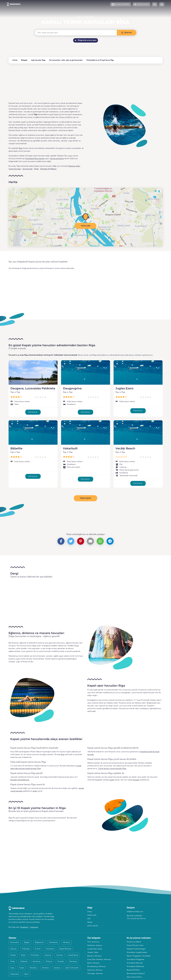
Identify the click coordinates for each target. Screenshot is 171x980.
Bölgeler (24, 60)
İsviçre (22, 968)
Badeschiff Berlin (133, 970)
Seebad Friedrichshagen (136, 949)
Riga (87, 17)
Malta (13, 961)
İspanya (57, 968)
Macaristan (15, 974)
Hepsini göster (85, 498)
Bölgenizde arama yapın (86, 40)
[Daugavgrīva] (86, 372)
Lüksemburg (73, 955)
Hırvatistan (35, 955)
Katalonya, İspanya (95, 945)
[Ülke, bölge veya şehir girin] (76, 33)
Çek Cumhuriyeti (72, 968)
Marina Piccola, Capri (135, 945)
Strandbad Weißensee (135, 967)
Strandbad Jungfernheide (137, 952)
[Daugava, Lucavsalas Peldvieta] (33, 372)
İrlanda (13, 955)
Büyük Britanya (65, 949)
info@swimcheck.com (135, 912)
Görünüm (33, 412)
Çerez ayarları (93, 926)
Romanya (73, 961)
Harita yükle (86, 226)
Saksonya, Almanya (95, 970)
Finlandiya (26, 949)
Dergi (90, 912)
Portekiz (61, 961)
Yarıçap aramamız (57, 159)
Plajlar (36, 169)
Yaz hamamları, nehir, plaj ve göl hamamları (66, 60)
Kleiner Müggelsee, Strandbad (139, 956)
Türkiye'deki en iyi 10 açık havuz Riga (100, 60)
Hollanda (24, 961)
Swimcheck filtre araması (35, 159)
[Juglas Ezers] (138, 372)
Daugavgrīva (72, 388)
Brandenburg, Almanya (96, 967)
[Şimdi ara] (127, 33)
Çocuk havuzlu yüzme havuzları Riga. (112, 769)
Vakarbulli (70, 448)
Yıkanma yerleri (74, 166)
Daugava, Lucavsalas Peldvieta (33, 388)
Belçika (27, 942)
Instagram (34, 927)
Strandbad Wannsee (135, 963)
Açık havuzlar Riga (38, 60)
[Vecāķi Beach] (138, 432)
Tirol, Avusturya (93, 942)
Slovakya (33, 968)
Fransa (38, 949)
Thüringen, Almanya (95, 974)
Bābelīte (16, 448)
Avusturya (37, 961)
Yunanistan (50, 949)
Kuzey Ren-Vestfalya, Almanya (99, 959)
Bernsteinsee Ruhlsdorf (136, 974)
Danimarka (53, 942)
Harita (15, 60)
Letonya (80, 17)
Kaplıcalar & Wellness (48, 169)
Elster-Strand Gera (134, 977)
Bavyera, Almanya (94, 956)
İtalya (23, 955)
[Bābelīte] (33, 432)
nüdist (112, 780)
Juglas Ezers (124, 388)
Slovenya (45, 968)
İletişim (90, 922)
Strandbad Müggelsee (135, 959)
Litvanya (60, 955)
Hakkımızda (92, 915)
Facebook (24, 927)
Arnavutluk (15, 942)
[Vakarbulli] (86, 432)
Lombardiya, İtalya (95, 949)
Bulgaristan (39, 942)
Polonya (49, 961)
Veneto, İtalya (93, 952)
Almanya (66, 942)
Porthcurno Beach (134, 942)
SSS (89, 919)
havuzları (136, 780)
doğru (35, 791)
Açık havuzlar (28, 169)
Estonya (13, 949)
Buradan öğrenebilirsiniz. (20, 780)
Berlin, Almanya (93, 963)
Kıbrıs (26, 974)
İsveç (12, 968)
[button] (121, 4)
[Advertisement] (79, 83)
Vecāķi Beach (125, 448)
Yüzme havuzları (15, 169)
